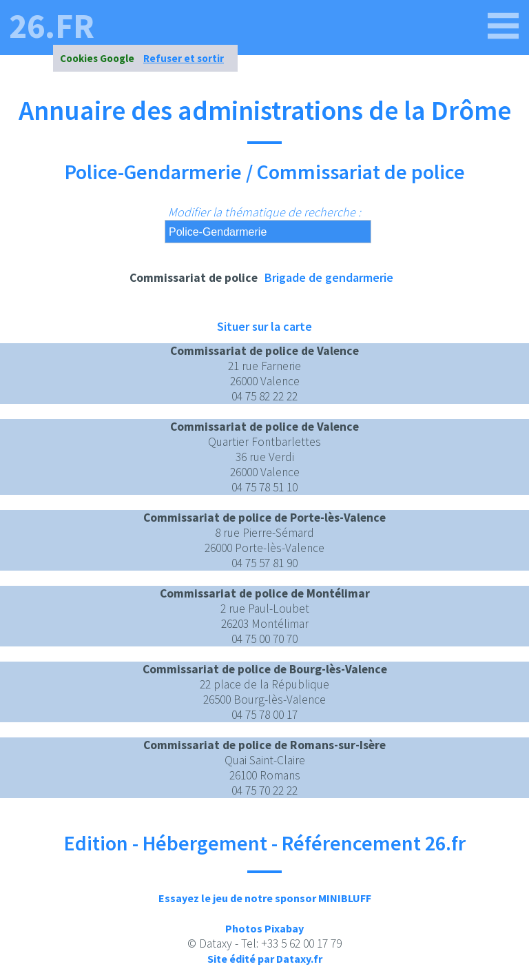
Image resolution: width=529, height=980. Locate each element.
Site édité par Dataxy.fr (265, 959)
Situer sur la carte (264, 326)
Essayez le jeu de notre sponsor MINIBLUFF (265, 898)
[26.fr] (504, 26)
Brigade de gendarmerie (329, 277)
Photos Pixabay (264, 928)
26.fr (52, 26)
